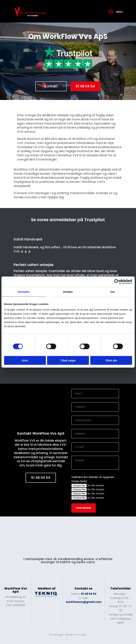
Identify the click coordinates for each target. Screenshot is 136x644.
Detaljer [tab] (68, 292)
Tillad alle (111, 360)
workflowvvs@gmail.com (84, 602)
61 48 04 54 (86, 86)
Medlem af (47, 588)
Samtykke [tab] (24, 292)
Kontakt (51, 86)
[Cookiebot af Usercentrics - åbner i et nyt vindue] (117, 282)
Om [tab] (112, 292)
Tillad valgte (68, 360)
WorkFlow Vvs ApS (76, 635)
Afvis (25, 360)
